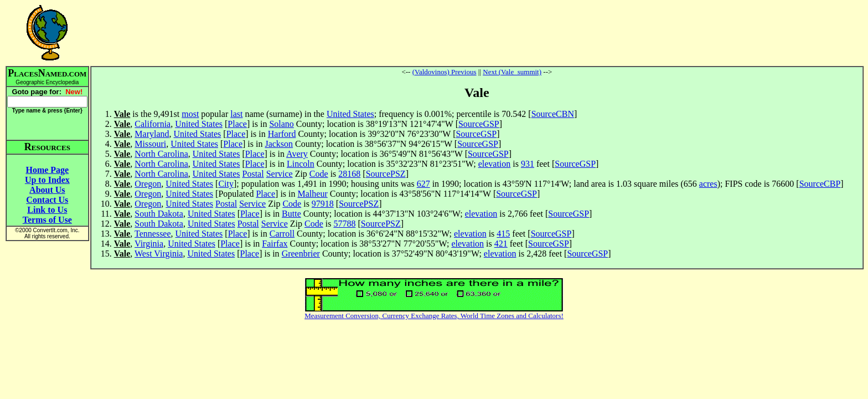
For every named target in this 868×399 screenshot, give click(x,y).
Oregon (148, 184)
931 (528, 164)
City (226, 184)
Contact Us (47, 200)
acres (708, 184)
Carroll (282, 234)
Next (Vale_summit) (512, 72)
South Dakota (159, 214)
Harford (282, 134)
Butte (291, 214)
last (236, 114)
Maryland (152, 134)
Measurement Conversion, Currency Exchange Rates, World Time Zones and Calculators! (434, 316)
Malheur (313, 194)
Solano (281, 124)
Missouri (150, 144)
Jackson (279, 144)
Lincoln (301, 164)
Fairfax (275, 244)
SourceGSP (479, 124)
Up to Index (47, 180)
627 (423, 184)
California (153, 124)
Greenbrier (301, 254)
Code (319, 174)
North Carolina (161, 154)
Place (237, 124)
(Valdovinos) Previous (445, 72)
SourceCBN (553, 114)
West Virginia (159, 254)
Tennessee (153, 234)
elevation (495, 164)
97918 (323, 204)
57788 (344, 224)
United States (350, 114)
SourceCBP (820, 184)
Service (280, 174)
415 (503, 234)
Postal (253, 174)
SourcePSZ (386, 174)
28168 (349, 174)
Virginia (149, 244)
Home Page (47, 170)
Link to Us (47, 210)
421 (501, 244)
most (190, 114)
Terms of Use (47, 220)
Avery (297, 154)
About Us (47, 190)
